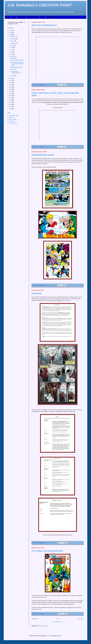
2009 (11, 109)
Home (8, 17)
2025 (11, 33)
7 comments (53, 85)
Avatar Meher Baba (14, 115)
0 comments (53, 147)
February (13, 58)
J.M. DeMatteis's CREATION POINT (40, 5)
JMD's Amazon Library (53, 17)
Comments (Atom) (43, 626)
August (12, 45)
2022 (11, 81)
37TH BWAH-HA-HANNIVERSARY (48, 551)
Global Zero (12, 117)
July (12, 48)
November (13, 39)
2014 (11, 98)
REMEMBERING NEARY (43, 155)
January (13, 76)
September (13, 43)
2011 (11, 104)
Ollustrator (48, 636)
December (13, 37)
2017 (11, 91)
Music (42, 17)
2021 (11, 83)
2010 (11, 107)
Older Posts (80, 619)
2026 (11, 30)
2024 (11, 35)
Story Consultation (33, 17)
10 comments (53, 614)
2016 (11, 94)
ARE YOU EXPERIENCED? (44, 25)
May (12, 52)
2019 (11, 87)
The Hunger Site (13, 123)
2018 (11, 89)
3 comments (53, 543)
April (12, 54)
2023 (11, 78)
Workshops (21, 17)
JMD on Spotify (13, 119)
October (13, 41)
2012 (11, 102)
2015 (11, 96)
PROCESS (37, 293)
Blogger (60, 636)
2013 (11, 100)
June (12, 50)
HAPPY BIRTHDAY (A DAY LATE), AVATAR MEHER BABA (17, 64)
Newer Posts (35, 619)
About (14, 17)
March (12, 56)
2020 (11, 85)
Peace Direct (12, 121)
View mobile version (58, 622)
